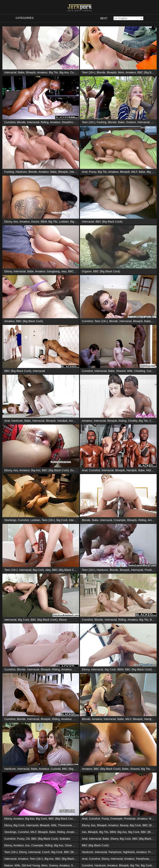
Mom (121, 72)
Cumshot (10, 122)
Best (104, 18)
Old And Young (31, 865)
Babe (21, 72)
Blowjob (31, 72)
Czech (46, 852)
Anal (85, 172)
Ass (16, 222)
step (64, 271)
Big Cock (76, 222)
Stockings (10, 520)
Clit (28, 839)
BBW (44, 222)
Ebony (8, 222)
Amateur (42, 72)
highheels (129, 852)
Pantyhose (115, 852)
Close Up (70, 845)
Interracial (10, 72)
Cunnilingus (77, 72)
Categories (25, 18)
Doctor (35, 222)
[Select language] (128, 18)
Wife (130, 371)
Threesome (65, 825)
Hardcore (21, 172)
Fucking (101, 122)
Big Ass (64, 72)
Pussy (93, 172)
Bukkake (65, 839)
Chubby (132, 421)
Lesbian (64, 222)
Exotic (74, 470)
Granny (53, 865)
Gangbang (53, 271)
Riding (45, 122)
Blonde (101, 72)
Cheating (140, 371)
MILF (134, 172)
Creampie (120, 520)
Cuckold (152, 371)
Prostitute (150, 570)
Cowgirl (154, 421)
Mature (9, 865)
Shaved (121, 371)
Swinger (76, 865)
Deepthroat (69, 122)
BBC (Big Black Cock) (109, 222)
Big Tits (53, 72)
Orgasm (87, 271)
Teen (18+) (88, 72)
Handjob (62, 421)
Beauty (124, 825)
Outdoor (131, 122)
